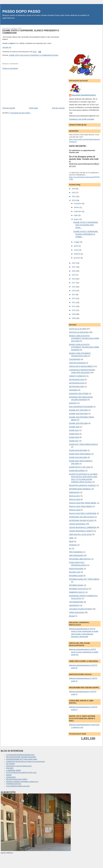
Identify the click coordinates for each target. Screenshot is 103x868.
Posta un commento (10, 68)
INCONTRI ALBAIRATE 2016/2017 (83, 485)
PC (70, 548)
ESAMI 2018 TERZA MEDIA (80, 454)
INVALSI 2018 (75, 499)
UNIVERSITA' (74, 605)
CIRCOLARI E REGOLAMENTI (81, 366)
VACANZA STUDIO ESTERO (80, 609)
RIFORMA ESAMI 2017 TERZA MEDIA (84, 579)
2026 (74, 189)
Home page (33, 108)
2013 (74, 298)
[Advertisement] (23, 88)
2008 (74, 318)
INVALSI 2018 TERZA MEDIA (81, 506)
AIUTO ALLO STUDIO (78, 329)
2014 (74, 295)
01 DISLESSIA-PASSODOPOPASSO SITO (20, 755)
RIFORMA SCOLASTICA (79, 589)
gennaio (77, 258)
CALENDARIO (75, 359)
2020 (74, 271)
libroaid (72, 616)
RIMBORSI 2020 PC (77, 592)
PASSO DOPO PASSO (21, 11)
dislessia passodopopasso (84, 95)
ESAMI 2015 (74, 434)
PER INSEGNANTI (76, 555)
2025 (74, 193)
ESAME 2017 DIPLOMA (78, 410)
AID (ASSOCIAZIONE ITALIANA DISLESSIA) (21, 757)
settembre (78, 211)
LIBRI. (71, 538)
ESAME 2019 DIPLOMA (78, 423)
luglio (76, 215)
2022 (74, 263)
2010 (74, 310)
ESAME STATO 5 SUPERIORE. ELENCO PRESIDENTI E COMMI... (86, 234)
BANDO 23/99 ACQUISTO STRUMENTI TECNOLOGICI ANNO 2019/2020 (84, 347)
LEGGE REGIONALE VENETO (81, 531)
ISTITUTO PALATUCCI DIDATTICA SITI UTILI (21, 772)
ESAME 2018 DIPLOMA (78, 414)
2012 (74, 302)
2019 (74, 275)
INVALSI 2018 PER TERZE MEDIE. (83, 503)
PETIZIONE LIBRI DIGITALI (80, 559)
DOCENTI (73, 403)
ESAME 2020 (74, 427)
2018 (74, 279)
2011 (74, 306)
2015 (74, 291)
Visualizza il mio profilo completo (82, 119)
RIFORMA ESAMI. (76, 585)
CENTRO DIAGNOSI (77, 363)
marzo (77, 250)
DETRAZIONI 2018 (77, 380)
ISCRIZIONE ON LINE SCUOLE (82, 517)
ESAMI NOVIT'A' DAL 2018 (80, 467)
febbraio (77, 254)
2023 (74, 200)
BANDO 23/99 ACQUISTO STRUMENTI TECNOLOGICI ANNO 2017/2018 (84, 338)
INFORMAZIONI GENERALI (80, 489)
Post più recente (9, 108)
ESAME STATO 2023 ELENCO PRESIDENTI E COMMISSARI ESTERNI (34, 55)
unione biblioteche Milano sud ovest (18, 786)
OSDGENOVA (11, 777)
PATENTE (73, 545)
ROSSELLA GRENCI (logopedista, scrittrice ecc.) (22, 782)
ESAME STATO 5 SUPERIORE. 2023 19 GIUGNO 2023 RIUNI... (86, 225)
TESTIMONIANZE (76, 602)
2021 (74, 267)
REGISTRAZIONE (76, 569)
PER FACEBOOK (76, 552)
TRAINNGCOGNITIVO (14, 784)
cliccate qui (7, 47)
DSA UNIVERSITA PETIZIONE (81, 407)
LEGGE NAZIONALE (77, 524)
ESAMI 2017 (74, 441)
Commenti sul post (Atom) (20, 113)
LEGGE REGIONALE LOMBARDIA (83, 527)
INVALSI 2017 (75, 496)
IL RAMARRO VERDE (13, 770)
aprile (76, 246)
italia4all (9, 775)
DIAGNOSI (73, 390)
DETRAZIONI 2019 (77, 383)
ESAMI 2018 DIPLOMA (78, 450)
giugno (77, 219)
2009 (74, 314)
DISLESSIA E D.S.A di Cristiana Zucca (19, 766)
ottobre (77, 207)
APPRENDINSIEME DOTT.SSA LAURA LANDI (22, 759)
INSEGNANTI (74, 492)
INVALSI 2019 (75, 510)
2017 (74, 283)
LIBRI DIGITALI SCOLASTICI (80, 534)
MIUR (71, 541)
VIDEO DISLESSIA (77, 612)
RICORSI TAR (75, 572)
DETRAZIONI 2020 (77, 387)
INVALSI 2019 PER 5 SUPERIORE (83, 513)
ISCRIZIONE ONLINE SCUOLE (81, 520)
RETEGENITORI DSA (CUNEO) (17, 779)
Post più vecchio (58, 108)
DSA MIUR (10, 768)
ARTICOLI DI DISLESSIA (79, 332)
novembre (78, 203)
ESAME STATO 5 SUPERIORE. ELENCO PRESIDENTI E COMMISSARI (31, 32)
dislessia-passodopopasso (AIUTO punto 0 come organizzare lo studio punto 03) (84, 652)
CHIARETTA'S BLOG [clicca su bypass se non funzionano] (25, 761)
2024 (74, 196)
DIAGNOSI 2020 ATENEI (79, 394)
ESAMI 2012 (74, 430)
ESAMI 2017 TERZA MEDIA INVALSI (83, 444)
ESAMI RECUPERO (77, 471)
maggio (77, 242)
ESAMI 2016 (74, 437)
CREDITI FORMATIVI (77, 376)
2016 (74, 287)
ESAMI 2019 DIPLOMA (78, 457)
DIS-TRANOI (10, 764)
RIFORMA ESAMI (76, 576)
